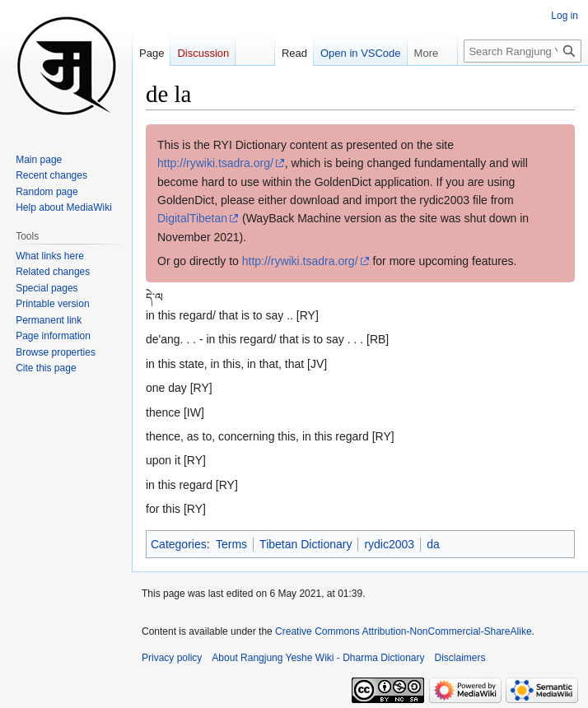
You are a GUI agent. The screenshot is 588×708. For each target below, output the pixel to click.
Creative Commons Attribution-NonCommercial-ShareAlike (403, 631)
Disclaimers (460, 658)
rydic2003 (389, 544)
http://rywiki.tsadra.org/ (215, 163)
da (433, 544)
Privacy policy (172, 658)
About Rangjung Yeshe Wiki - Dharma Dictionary (318, 658)
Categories (179, 544)
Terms (231, 544)
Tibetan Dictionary (306, 544)
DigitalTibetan (192, 218)
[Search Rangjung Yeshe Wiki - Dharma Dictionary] (523, 51)
